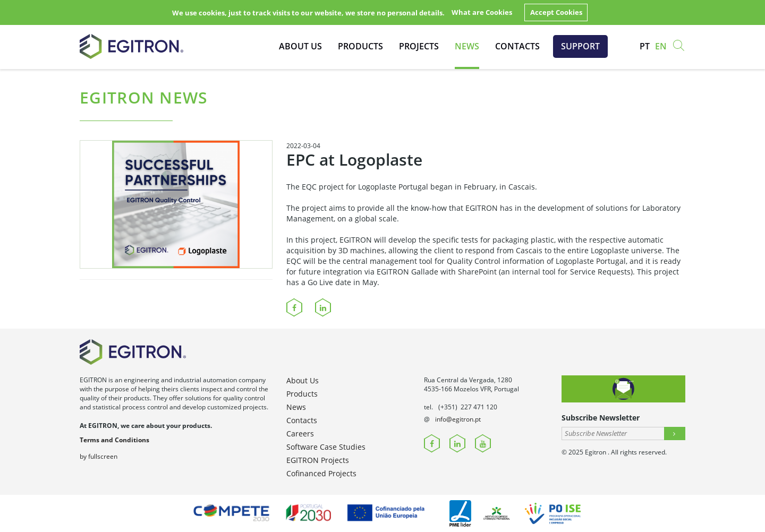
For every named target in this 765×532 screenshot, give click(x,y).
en (661, 46)
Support (580, 46)
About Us (300, 46)
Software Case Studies (326, 447)
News (467, 46)
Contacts (517, 46)
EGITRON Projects (318, 460)
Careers (300, 434)
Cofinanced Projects (321, 473)
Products (360, 46)
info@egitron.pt (458, 419)
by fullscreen (99, 456)
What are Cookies (482, 12)
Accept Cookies (556, 12)
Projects (419, 46)
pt (645, 46)
